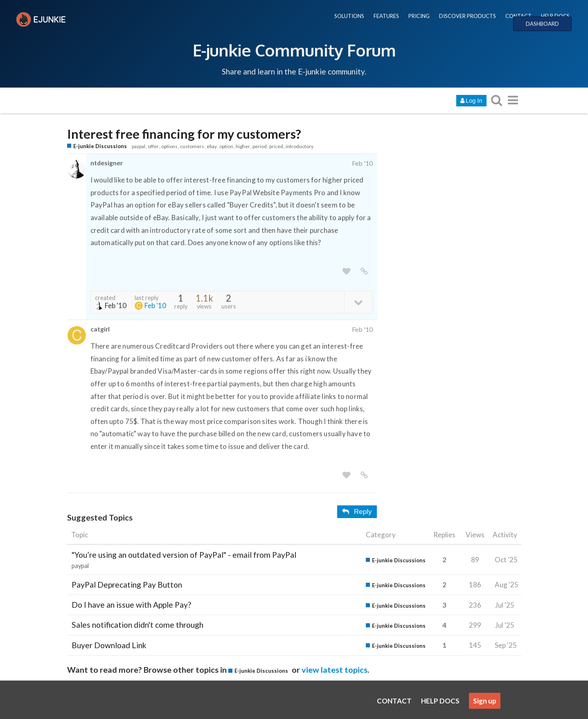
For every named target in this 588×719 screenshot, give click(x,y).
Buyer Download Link (109, 645)
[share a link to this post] (364, 272)
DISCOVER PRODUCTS (467, 16)
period (260, 146)
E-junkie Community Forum (294, 50)
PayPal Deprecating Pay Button (127, 585)
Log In (471, 101)
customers (192, 146)
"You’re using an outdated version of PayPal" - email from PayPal (184, 555)
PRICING (419, 16)
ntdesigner (107, 163)
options (169, 146)
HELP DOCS (555, 16)
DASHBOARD (542, 24)
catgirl (100, 329)
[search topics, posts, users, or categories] (497, 100)
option (226, 146)
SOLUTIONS (349, 16)
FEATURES (386, 16)
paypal (139, 146)
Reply (357, 512)
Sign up (485, 701)
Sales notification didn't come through (137, 625)
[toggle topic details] (358, 302)
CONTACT (518, 16)
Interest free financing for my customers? (184, 134)
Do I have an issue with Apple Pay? (131, 605)
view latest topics (335, 669)
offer (153, 146)
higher (243, 146)
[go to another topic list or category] (513, 100)
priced (276, 146)
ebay (212, 146)
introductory (300, 146)
